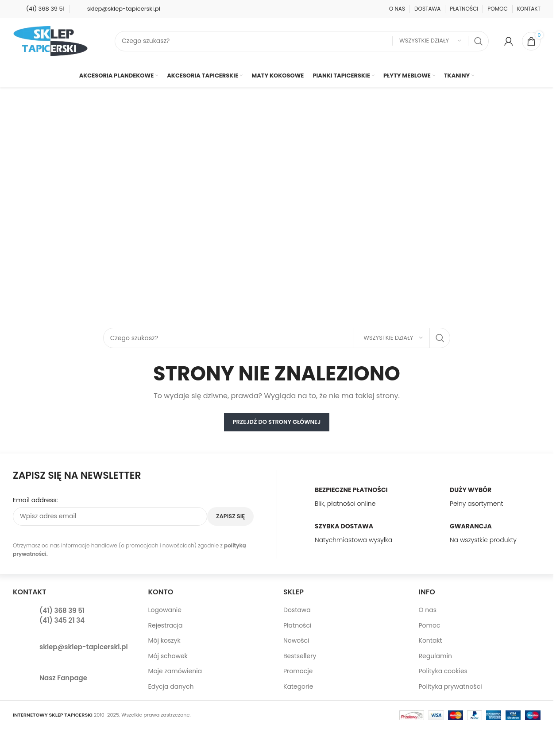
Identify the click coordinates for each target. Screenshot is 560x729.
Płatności (297, 625)
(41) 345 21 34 (62, 620)
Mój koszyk (164, 640)
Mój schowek (168, 656)
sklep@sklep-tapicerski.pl (84, 647)
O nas (428, 610)
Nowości (296, 640)
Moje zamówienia (175, 671)
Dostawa (297, 610)
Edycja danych (171, 686)
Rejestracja (166, 625)
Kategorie (298, 686)
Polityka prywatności (450, 686)
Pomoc (430, 625)
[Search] (302, 41)
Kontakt (431, 640)
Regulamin (435, 656)
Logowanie (165, 610)
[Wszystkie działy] (430, 41)
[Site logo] (50, 40)
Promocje (298, 671)
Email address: (35, 500)
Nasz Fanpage (63, 678)
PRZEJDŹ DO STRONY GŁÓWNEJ (277, 422)
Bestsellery (300, 656)
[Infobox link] (39, 9)
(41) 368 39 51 (62, 611)
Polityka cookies (443, 671)
